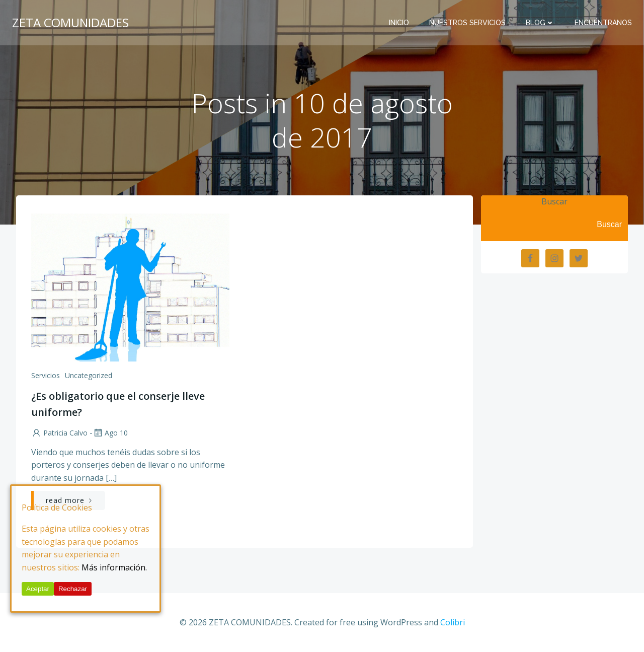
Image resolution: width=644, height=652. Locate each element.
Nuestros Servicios (467, 23)
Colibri (453, 622)
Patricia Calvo (59, 433)
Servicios (46, 375)
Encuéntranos (603, 23)
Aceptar (38, 589)
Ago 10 (110, 433)
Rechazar (73, 589)
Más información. (114, 567)
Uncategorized (89, 375)
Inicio (399, 23)
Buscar (554, 201)
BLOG (540, 23)
